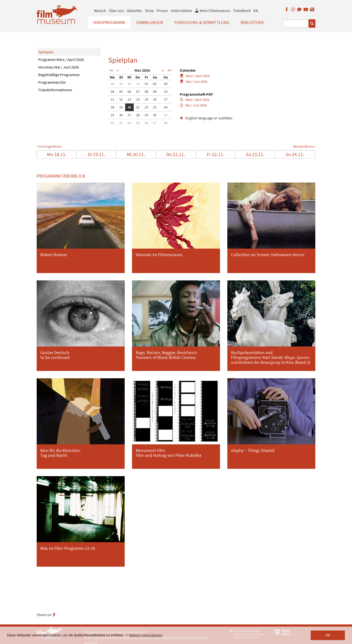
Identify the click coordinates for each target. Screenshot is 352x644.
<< (111, 70)
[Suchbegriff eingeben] (296, 24)
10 (166, 92)
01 (146, 84)
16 (155, 99)
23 (155, 107)
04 (112, 92)
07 (138, 92)
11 (112, 99)
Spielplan (46, 52)
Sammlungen (150, 22)
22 (146, 107)
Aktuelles (134, 11)
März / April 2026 (195, 76)
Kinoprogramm (109, 22)
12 (121, 99)
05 (121, 92)
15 (146, 99)
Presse (162, 11)
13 (129, 99)
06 (129, 92)
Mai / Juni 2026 (194, 81)
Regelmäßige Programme (59, 75)
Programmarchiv (52, 82)
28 (112, 84)
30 (129, 84)
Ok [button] (328, 635)
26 (121, 115)
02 (155, 84)
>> (169, 70)
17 (166, 99)
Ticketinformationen (55, 90)
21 (138, 107)
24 (166, 107)
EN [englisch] (256, 11)
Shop (149, 11)
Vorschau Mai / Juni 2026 (59, 67)
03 (166, 84)
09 (155, 92)
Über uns (116, 11)
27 (129, 115)
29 (121, 84)
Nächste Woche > (304, 146)
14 (138, 99)
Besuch (100, 11)
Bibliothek (252, 22)
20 (129, 107)
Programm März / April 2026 (61, 59)
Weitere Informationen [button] (146, 635)
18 (112, 107)
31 (138, 84)
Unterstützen (181, 11)
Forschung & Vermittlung (202, 22)
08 (146, 92)
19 (121, 107)
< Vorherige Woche (49, 146)
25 (112, 115)
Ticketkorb (242, 11)
